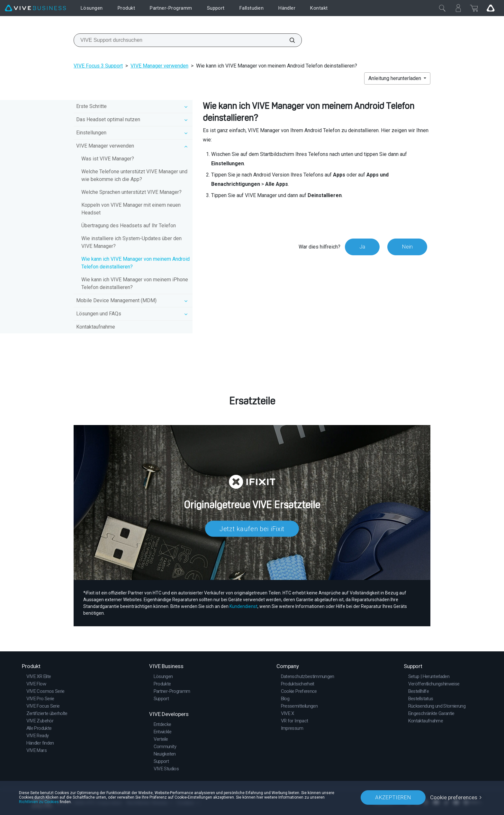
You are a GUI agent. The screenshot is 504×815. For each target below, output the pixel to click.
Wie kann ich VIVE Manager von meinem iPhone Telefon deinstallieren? (135, 283)
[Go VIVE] (491, 8)
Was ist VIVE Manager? (108, 159)
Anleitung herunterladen (395, 78)
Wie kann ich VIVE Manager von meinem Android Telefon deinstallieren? (135, 263)
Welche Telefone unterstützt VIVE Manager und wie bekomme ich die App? (134, 175)
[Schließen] (442, 8)
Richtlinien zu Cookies (39, 802)
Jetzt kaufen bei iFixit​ (252, 529)
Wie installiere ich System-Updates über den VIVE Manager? (131, 242)
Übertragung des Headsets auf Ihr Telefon (129, 226)
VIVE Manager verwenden (159, 66)
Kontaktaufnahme (96, 327)
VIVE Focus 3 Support (98, 66)
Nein (407, 247)
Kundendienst (243, 606)
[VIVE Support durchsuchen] (289, 40)
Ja (362, 247)
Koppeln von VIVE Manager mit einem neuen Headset (131, 209)
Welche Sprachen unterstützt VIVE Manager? (131, 192)
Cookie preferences (454, 797)
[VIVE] (35, 8)
